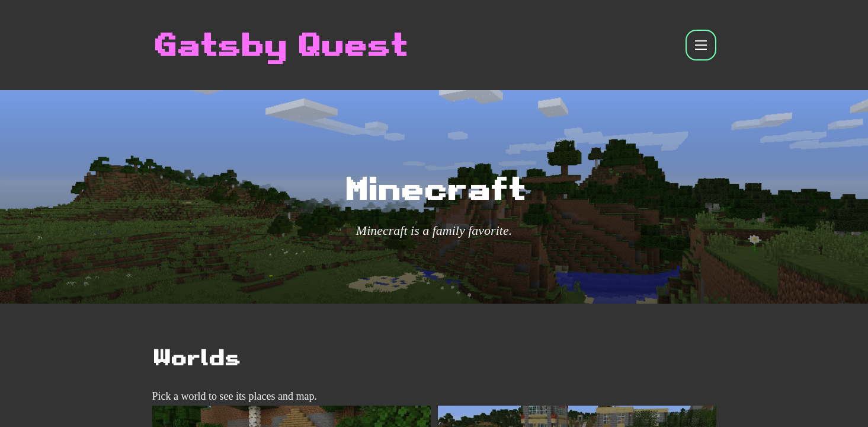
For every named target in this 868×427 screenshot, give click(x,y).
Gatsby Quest (279, 45)
